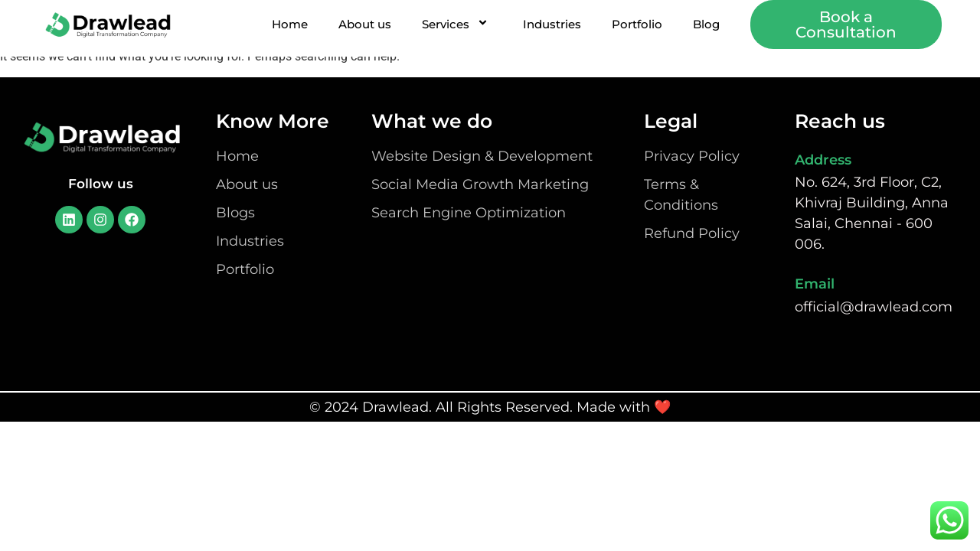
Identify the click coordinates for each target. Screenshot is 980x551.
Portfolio (637, 24)
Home (290, 24)
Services (457, 24)
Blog (706, 24)
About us (365, 24)
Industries (552, 24)
